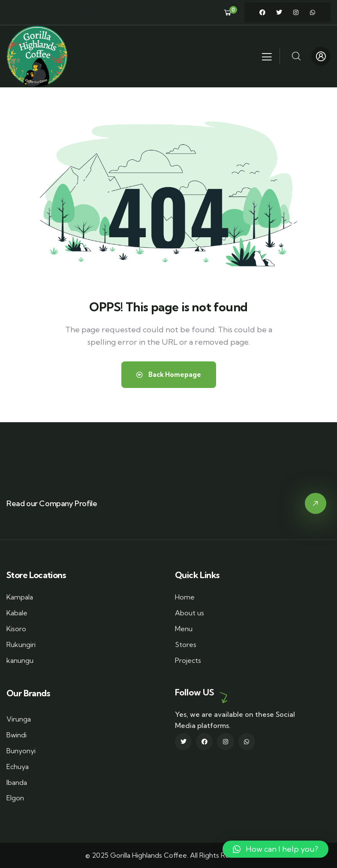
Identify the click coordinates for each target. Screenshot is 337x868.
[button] (275, 849)
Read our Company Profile (52, 503)
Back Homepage (169, 374)
